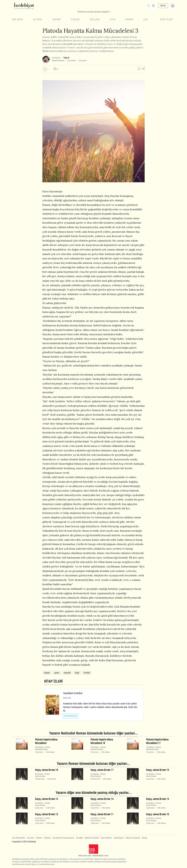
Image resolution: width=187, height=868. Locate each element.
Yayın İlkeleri (106, 838)
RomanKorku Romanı (43, 775)
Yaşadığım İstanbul (73, 693)
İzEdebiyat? (119, 838)
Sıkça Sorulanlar (133, 838)
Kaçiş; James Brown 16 (157, 770)
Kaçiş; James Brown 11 (102, 814)
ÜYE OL (163, 6)
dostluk (87, 673)
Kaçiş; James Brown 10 (157, 814)
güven (57, 673)
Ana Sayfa (17, 19)
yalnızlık (67, 673)
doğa (77, 673)
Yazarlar (31, 838)
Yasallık (79, 838)
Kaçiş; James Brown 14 (102, 799)
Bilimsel (38, 19)
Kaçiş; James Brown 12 (46, 814)
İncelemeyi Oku (71, 716)
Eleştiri (75, 19)
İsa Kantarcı (56, 58)
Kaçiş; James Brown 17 (102, 770)
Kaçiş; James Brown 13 (157, 799)
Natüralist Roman (58, 60)
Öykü (113, 19)
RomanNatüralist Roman (43, 748)
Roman (129, 19)
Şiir (145, 19)
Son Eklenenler (19, 838)
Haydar (47, 673)
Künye (145, 838)
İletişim (47, 838)
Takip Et (66, 58)
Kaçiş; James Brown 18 (46, 770)
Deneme (57, 19)
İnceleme (95, 19)
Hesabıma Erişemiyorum (63, 838)
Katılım (39, 838)
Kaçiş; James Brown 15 (46, 799)
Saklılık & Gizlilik (92, 838)
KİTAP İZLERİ (166, 19)
